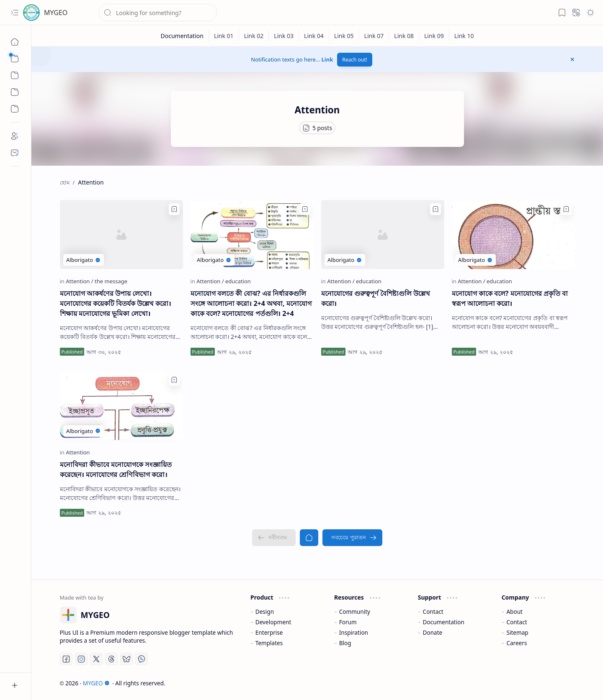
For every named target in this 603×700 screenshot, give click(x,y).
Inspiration (354, 632)
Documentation (444, 622)
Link (327, 59)
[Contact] (15, 153)
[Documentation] (182, 36)
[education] (238, 281)
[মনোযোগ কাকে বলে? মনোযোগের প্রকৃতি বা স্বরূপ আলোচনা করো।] (513, 235)
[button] (15, 13)
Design (265, 612)
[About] (15, 136)
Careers (517, 643)
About (514, 612)
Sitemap (517, 632)
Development (273, 622)
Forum (348, 622)
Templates (269, 643)
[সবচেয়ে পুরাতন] (352, 538)
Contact (433, 612)
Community (355, 612)
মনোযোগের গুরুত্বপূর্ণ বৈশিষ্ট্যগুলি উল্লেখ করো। (376, 298)
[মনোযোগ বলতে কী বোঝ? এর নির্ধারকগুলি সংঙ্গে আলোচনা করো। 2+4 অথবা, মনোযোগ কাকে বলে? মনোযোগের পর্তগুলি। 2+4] (252, 235)
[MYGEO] (31, 13)
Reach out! (355, 60)
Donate (433, 632)
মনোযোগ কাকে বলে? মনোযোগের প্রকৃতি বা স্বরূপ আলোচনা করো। (510, 298)
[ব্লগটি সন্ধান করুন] (158, 13)
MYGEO (56, 13)
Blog (345, 643)
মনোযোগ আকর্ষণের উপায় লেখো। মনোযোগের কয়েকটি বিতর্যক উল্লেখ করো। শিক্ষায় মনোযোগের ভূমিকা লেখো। (116, 303)
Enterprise (269, 632)
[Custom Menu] (15, 92)
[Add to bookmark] (174, 209)
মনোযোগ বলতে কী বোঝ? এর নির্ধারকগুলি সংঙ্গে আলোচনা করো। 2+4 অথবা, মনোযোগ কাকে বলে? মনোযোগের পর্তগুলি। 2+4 (251, 303)
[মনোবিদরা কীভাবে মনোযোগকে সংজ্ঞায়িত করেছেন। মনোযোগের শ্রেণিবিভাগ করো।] (121, 405)
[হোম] (15, 42)
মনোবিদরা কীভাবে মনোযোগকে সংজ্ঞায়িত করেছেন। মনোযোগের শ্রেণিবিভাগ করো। (116, 469)
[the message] (111, 281)
